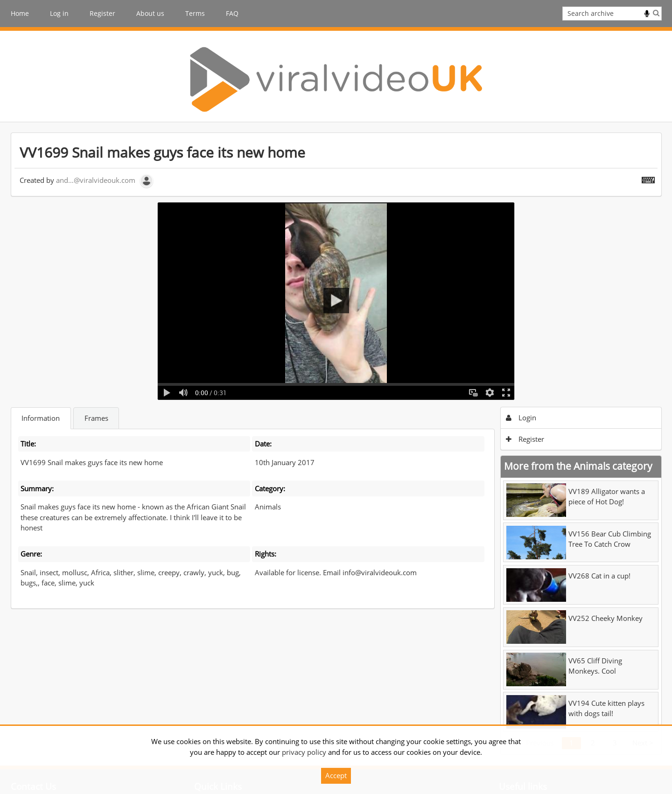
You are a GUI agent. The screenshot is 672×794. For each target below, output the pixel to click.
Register (102, 13)
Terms (195, 13)
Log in (59, 13)
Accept (336, 775)
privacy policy (304, 752)
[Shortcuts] (648, 178)
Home (20, 13)
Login (521, 418)
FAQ (232, 13)
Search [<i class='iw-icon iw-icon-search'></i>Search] (656, 13)
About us (150, 13)
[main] (336, 444)
